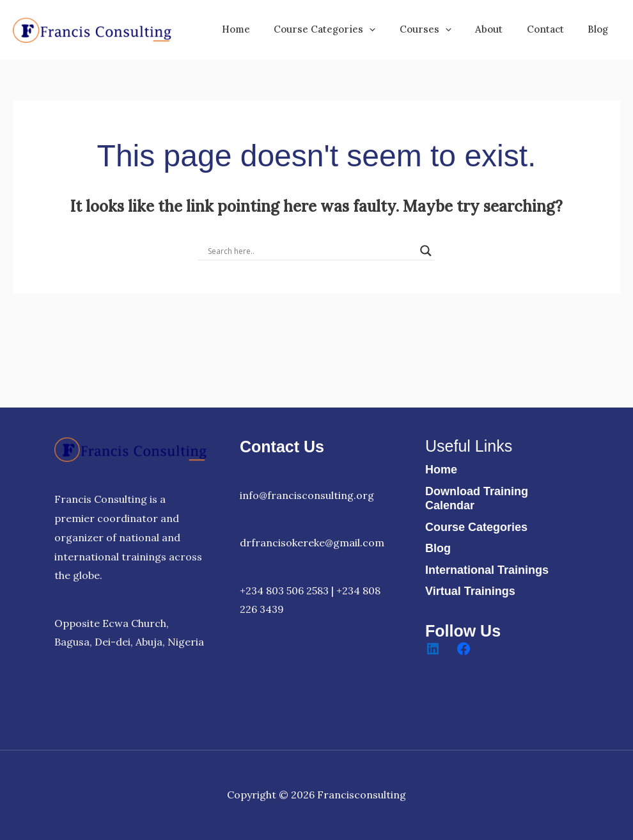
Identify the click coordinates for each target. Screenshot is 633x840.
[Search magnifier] (426, 251)
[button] (391, 29)
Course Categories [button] (346, 29)
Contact (552, 29)
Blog (600, 29)
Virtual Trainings (470, 591)
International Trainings (487, 570)
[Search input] (311, 251)
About (501, 29)
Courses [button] (442, 29)
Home (262, 29)
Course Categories (476, 527)
